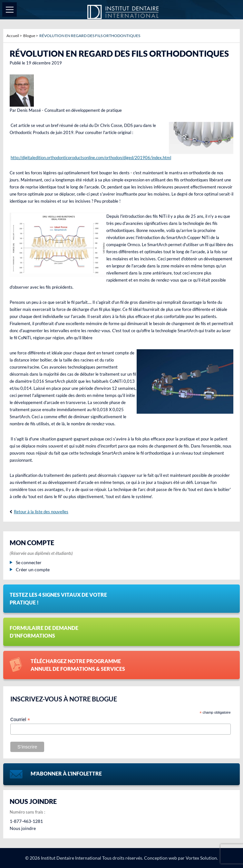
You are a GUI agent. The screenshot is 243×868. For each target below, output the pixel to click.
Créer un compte (30, 569)
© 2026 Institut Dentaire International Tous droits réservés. (84, 858)
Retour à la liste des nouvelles (41, 512)
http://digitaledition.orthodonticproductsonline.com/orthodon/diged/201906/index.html (91, 158)
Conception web (160, 858)
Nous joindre (23, 828)
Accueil (13, 36)
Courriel (20, 720)
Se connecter (26, 562)
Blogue (29, 36)
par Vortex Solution (197, 858)
